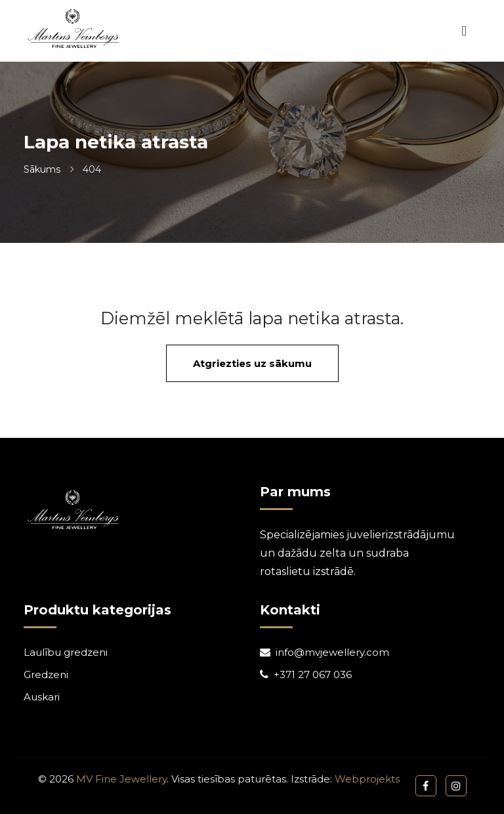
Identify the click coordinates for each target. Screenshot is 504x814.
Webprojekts (367, 779)
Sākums (42, 169)
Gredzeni (46, 675)
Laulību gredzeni (66, 652)
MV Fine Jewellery (121, 779)
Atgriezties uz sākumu (252, 363)
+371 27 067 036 (313, 675)
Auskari (42, 697)
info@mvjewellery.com (332, 652)
